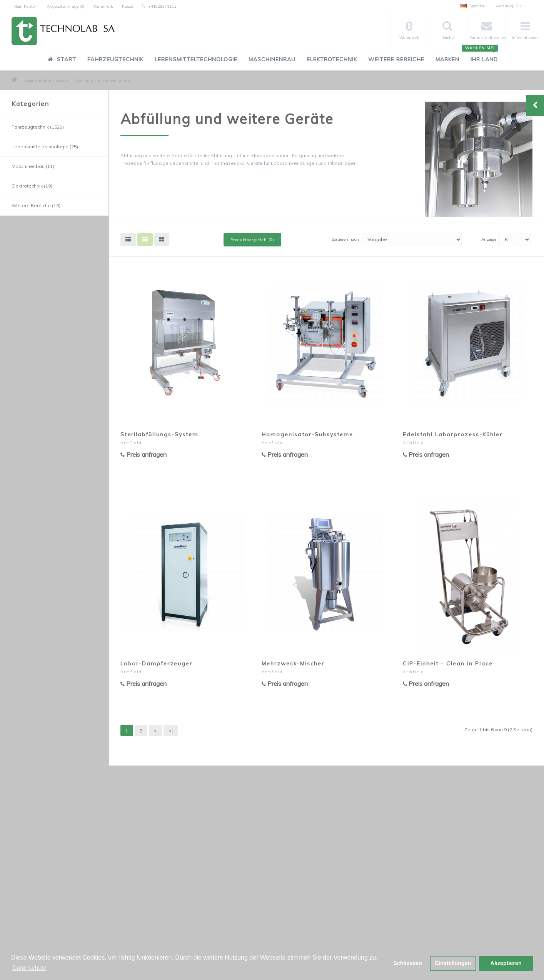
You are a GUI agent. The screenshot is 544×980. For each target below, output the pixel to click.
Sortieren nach (345, 239)
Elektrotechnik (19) (32, 186)
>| (171, 731)
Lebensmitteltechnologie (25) (45, 147)
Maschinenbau (272, 59)
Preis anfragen (144, 454)
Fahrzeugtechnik (115, 59)
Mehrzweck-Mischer (293, 663)
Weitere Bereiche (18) (36, 205)
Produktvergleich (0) (252, 240)
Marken (447, 59)
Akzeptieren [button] (506, 963)
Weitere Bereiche (396, 59)
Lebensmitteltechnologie (196, 59)
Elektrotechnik (332, 59)
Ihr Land (481, 55)
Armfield (131, 443)
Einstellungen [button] (453, 963)
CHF (511, 6)
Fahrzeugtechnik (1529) (38, 127)
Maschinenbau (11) (33, 166)
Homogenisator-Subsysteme (307, 434)
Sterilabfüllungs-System (159, 434)
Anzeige (489, 239)
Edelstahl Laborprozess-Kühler (453, 434)
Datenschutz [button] (29, 968)
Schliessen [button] (407, 963)
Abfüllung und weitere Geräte (102, 80)
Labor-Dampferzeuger (156, 663)
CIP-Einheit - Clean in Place (448, 663)
